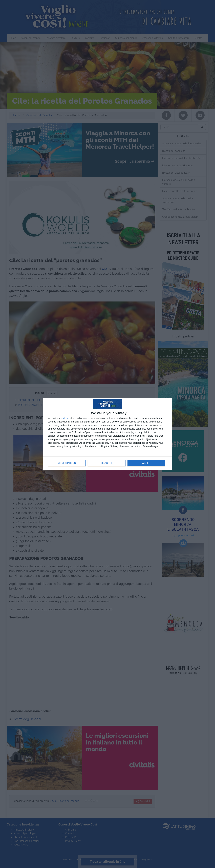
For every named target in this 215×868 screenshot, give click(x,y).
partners (65, 418)
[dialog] (107, 434)
